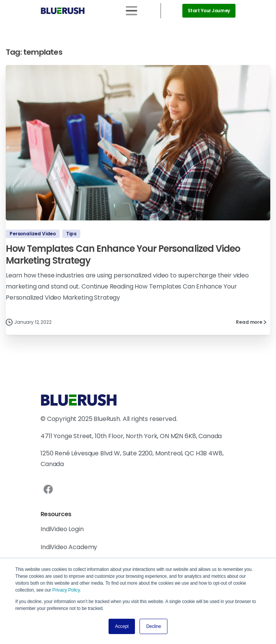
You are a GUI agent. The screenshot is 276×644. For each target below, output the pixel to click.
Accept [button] (122, 626)
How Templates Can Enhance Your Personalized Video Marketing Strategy (123, 254)
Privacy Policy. (67, 590)
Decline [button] (153, 626)
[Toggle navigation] (132, 11)
